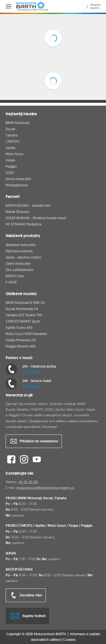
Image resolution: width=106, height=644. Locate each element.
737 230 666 (31, 386)
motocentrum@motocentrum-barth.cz (45, 488)
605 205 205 (31, 372)
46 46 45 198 (28, 482)
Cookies (69, 640)
